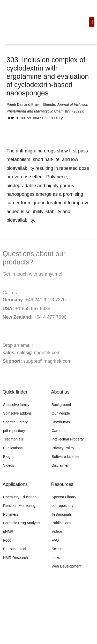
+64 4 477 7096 (50, 317)
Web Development (67, 566)
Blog (7, 457)
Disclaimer (60, 465)
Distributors (61, 422)
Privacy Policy (63, 448)
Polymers (11, 514)
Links (56, 558)
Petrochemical (15, 549)
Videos (9, 465)
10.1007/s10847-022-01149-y (39, 118)
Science (58, 549)
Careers (58, 431)
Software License (66, 457)
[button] (92, 22)
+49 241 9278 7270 (45, 300)
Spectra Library (15, 422)
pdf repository (14, 431)
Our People (61, 413)
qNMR (8, 531)
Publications (13, 448)
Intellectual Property (68, 439)
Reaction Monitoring (19, 506)
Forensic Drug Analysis (22, 523)
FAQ (55, 540)
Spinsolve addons (17, 413)
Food (7, 540)
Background (61, 405)
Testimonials (13, 439)
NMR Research (16, 558)
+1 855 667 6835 (32, 309)
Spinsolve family (16, 405)
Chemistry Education (20, 497)
